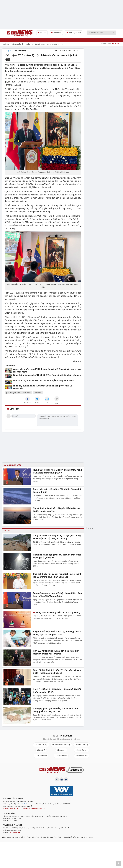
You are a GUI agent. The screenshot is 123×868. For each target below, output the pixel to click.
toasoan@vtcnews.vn (32, 809)
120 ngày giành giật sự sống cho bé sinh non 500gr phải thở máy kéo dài (56, 710)
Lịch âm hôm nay (41, 745)
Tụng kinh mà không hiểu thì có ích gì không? (56, 612)
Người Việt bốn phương (55, 44)
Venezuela (38, 393)
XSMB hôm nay (41, 756)
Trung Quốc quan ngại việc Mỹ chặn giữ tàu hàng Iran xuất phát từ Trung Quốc (57, 471)
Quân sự (6, 44)
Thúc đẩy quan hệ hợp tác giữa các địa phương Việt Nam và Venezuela (42, 385)
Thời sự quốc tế (17, 44)
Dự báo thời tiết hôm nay (61, 745)
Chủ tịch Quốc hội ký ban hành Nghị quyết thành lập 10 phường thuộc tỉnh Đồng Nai (57, 575)
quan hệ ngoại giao (13, 393)
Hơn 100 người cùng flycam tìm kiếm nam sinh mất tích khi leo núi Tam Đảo (57, 652)
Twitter (37, 403)
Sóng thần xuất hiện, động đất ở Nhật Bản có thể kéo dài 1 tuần (57, 490)
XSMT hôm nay (61, 756)
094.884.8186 (14, 832)
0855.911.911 (14, 809)
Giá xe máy (61, 750)
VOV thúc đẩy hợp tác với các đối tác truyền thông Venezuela (38, 380)
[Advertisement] (103, 63)
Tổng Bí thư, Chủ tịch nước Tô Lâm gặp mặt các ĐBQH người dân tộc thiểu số (57, 671)
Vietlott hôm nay (82, 756)
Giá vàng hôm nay (82, 745)
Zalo (47, 403)
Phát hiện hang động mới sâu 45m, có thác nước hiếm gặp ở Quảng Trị (57, 556)
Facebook (27, 403)
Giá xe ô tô (41, 750)
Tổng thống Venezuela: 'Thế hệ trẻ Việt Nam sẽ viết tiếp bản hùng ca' (41, 375)
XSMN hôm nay (82, 750)
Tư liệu (27, 44)
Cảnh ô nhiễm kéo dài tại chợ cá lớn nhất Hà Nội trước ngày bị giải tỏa (57, 690)
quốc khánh (27, 393)
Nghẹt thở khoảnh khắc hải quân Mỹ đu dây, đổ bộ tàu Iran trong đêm (57, 509)
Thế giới (8, 51)
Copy (57, 403)
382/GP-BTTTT (26, 805)
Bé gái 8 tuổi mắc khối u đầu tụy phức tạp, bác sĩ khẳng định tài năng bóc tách (58, 633)
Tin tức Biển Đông (38, 44)
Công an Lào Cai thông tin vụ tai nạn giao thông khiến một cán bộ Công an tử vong (57, 537)
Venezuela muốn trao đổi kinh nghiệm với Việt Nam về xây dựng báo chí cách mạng (45, 370)
